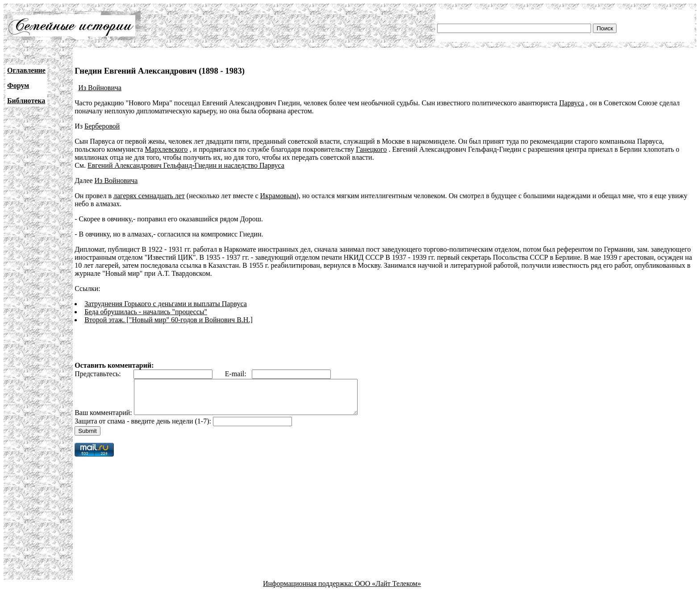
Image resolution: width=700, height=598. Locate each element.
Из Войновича (100, 88)
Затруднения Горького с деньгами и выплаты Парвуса (166, 304)
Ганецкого (371, 149)
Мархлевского (166, 149)
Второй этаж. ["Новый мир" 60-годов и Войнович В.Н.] (169, 320)
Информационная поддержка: (309, 590)
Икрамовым (278, 196)
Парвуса (571, 103)
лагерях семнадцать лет (149, 196)
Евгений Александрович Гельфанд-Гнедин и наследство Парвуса (186, 165)
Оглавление (26, 70)
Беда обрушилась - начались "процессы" (146, 312)
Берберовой (102, 126)
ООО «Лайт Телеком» (388, 590)
